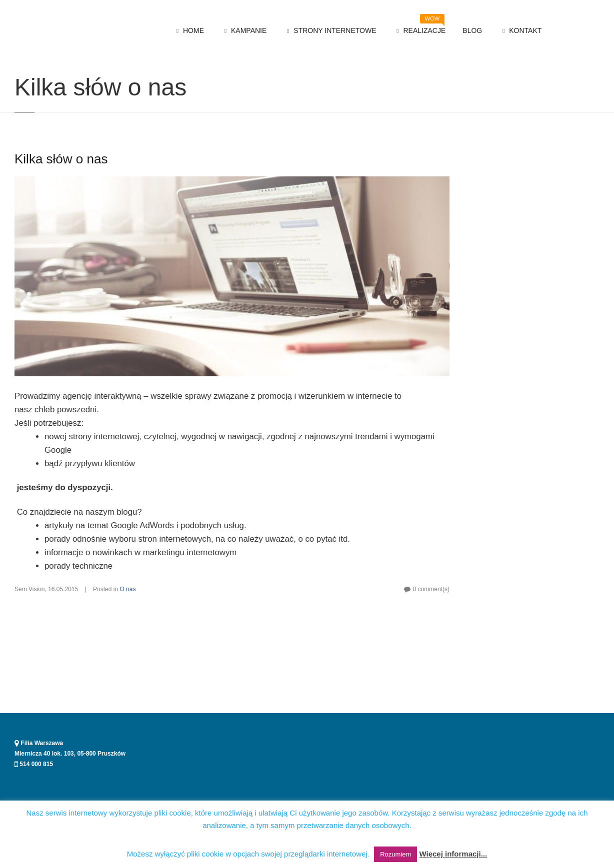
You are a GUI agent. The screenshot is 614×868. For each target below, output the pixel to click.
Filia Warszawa (39, 743)
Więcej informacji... (453, 854)
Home (22, 66)
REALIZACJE (419, 28)
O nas (47, 66)
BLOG (472, 30)
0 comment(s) (431, 631)
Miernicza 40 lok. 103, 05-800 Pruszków (70, 754)
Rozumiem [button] (395, 854)
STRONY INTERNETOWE (330, 31)
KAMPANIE (244, 31)
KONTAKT (520, 31)
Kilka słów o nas (61, 201)
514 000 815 (34, 764)
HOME (188, 31)
